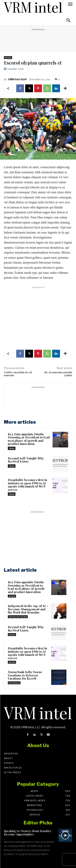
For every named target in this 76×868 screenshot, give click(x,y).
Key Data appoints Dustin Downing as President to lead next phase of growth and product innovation (29, 439)
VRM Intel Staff (17, 79)
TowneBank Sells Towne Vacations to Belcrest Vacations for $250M (25, 675)
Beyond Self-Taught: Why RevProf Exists (26, 460)
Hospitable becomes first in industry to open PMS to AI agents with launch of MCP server (27, 485)
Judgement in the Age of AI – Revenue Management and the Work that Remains (28, 609)
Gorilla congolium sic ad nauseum (18, 374)
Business (14, 683)
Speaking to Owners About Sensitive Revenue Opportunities (28, 833)
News (8, 58)
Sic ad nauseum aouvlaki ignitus (58, 374)
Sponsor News (18, 617)
